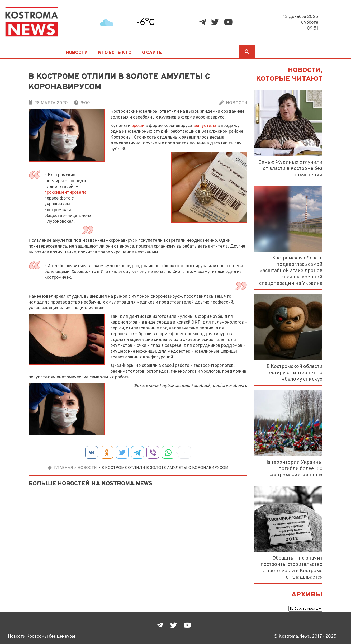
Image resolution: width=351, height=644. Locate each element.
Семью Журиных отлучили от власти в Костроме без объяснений (290, 169)
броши (138, 126)
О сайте (152, 53)
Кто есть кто (115, 53)
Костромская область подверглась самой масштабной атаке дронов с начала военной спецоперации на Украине (291, 271)
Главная (64, 468)
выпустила (205, 126)
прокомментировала (65, 193)
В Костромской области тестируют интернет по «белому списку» (295, 373)
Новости (77, 53)
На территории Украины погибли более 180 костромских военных (293, 469)
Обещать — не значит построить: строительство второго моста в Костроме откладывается (291, 568)
